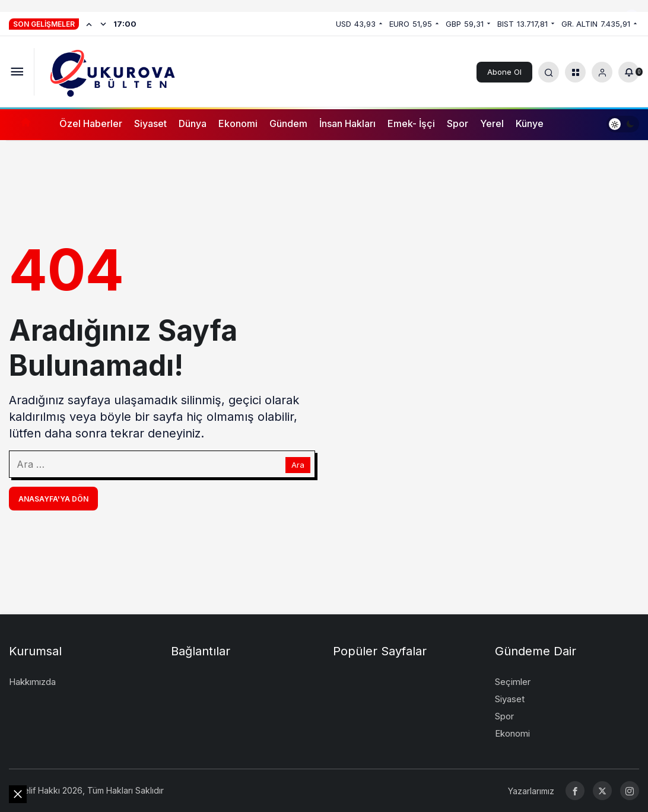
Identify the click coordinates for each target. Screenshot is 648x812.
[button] (575, 72)
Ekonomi (238, 123)
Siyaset (150, 123)
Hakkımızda (32, 682)
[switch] (623, 124)
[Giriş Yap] (602, 72)
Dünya (193, 123)
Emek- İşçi (411, 123)
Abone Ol (504, 72)
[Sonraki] (103, 24)
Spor (458, 123)
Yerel (492, 123)
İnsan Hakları (347, 123)
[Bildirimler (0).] (629, 72)
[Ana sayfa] (25, 124)
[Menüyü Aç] (17, 72)
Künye (530, 123)
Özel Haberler (91, 123)
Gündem (288, 123)
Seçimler (513, 682)
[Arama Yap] (549, 72)
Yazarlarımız (531, 791)
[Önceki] (89, 24)
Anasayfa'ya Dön (53, 499)
